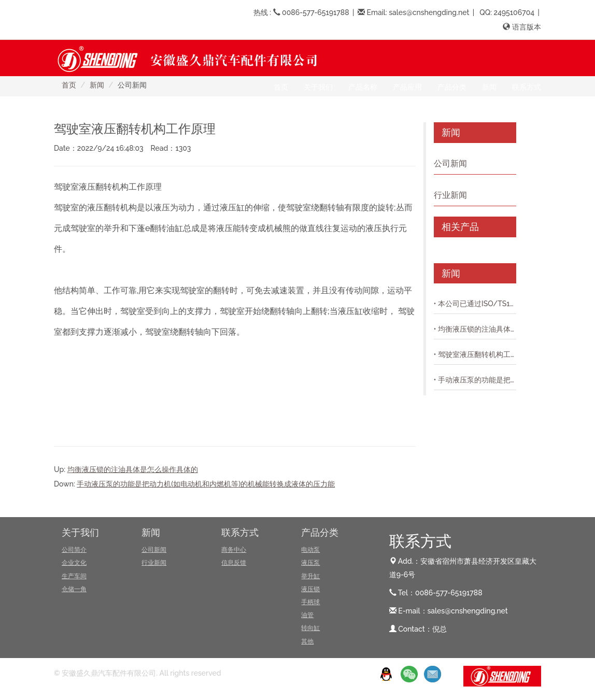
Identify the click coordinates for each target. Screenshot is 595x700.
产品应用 (407, 87)
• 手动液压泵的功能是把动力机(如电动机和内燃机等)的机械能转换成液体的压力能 (475, 380)
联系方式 (240, 532)
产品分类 (320, 532)
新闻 (151, 532)
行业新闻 (450, 195)
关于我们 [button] (318, 87)
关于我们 (80, 532)
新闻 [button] (489, 87)
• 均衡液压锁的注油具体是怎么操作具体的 (475, 329)
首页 (281, 87)
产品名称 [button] (363, 87)
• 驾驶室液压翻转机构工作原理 (475, 354)
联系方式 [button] (527, 87)
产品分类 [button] (452, 87)
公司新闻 (450, 163)
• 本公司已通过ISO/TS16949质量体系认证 (475, 304)
